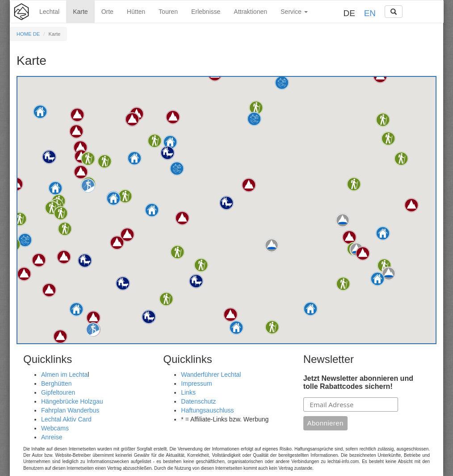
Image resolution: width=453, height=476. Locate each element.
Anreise (52, 437)
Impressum (196, 383)
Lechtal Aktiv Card (66, 419)
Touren (168, 12)
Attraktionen (250, 12)
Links (188, 392)
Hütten (136, 12)
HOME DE (28, 34)
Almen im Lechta (64, 375)
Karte (80, 12)
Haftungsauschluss (207, 410)
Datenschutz (198, 401)
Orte (107, 12)
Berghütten (57, 383)
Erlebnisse (206, 12)
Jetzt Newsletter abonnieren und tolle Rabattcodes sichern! (358, 382)
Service (294, 12)
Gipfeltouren (58, 392)
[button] (134, 158)
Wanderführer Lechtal (211, 375)
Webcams (55, 428)
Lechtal (49, 12)
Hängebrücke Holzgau (72, 401)
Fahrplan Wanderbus (70, 410)
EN (370, 13)
